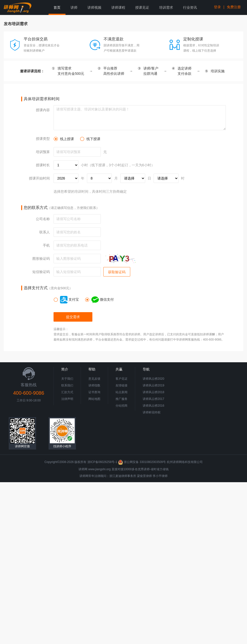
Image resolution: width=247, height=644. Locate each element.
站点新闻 (122, 392)
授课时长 (43, 165)
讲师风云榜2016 (154, 406)
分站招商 (122, 406)
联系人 (45, 232)
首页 (57, 7)
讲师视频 (94, 7)
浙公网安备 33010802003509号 (142, 462)
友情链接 (122, 385)
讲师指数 (94, 385)
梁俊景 (141, 476)
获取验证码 (117, 272)
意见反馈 (94, 379)
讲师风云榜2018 (154, 392)
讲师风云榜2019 (154, 385)
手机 (46, 245)
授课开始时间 (39, 178)
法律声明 (67, 399)
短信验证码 (41, 272)
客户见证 (122, 379)
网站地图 (94, 399)
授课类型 (43, 139)
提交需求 (73, 317)
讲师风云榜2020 (154, 379)
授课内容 (43, 110)
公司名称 (43, 219)
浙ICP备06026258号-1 (102, 462)
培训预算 (43, 152)
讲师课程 (118, 7)
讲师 (74, 7)
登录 (217, 7)
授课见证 (142, 7)
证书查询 (94, 392)
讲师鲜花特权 (152, 412)
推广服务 (122, 399)
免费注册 (234, 7)
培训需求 (166, 7)
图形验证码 (41, 259)
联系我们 (67, 385)
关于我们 (67, 379)
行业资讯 (190, 7)
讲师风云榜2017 (154, 399)
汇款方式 (67, 392)
